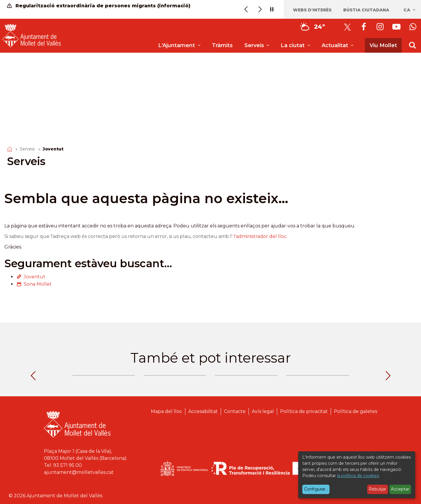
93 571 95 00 (68, 465)
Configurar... (316, 489)
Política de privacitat (304, 411)
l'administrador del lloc (260, 236)
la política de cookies (358, 476)
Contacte (235, 411)
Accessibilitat (203, 411)
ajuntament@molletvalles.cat (79, 472)
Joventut (34, 277)
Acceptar (400, 489)
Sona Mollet (38, 284)
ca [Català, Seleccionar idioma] (410, 10)
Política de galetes (356, 411)
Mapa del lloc (166, 411)
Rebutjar (377, 489)
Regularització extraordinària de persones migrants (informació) (99, 6)
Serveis (27, 149)
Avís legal (263, 411)
